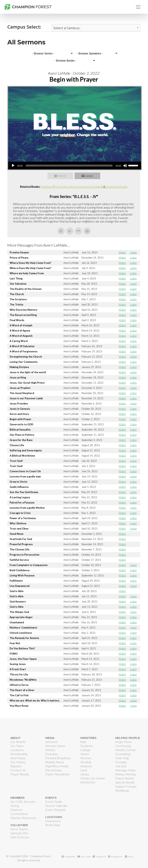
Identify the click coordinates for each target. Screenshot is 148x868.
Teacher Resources (23, 818)
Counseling (123, 754)
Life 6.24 (121, 766)
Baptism (16, 766)
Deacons (16, 810)
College (85, 750)
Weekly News (55, 762)
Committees (19, 814)
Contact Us (18, 770)
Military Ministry (126, 774)
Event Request (55, 810)
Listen (89, 176)
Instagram (115, 857)
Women (86, 758)
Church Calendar (56, 806)
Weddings (122, 791)
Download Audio (117, 187)
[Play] (13, 166)
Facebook (68, 857)
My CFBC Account (23, 802)
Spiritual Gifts (19, 833)
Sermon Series (55, 746)
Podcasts (52, 754)
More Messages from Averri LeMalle (78, 187)
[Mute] (125, 166)
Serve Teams (19, 829)
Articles (50, 750)
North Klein (53, 825)
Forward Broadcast (58, 758)
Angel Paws (123, 742)
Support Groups (126, 787)
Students (87, 746)
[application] (75, 166)
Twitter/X (99, 857)
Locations (17, 750)
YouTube (84, 857)
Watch (62, 176)
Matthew (47, 187)
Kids (83, 742)
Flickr (129, 857)
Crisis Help (122, 758)
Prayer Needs (20, 774)
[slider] (69, 166)
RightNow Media (57, 766)
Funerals (121, 762)
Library (85, 774)
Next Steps (18, 758)
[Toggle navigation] (138, 7)
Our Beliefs (18, 742)
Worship (86, 762)
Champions (53, 821)
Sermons (51, 742)
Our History (18, 762)
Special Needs (125, 783)
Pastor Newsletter (58, 774)
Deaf (84, 770)
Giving (15, 806)
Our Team (17, 746)
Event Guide (54, 802)
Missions (86, 766)
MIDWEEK (88, 783)
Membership (19, 754)
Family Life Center (93, 778)
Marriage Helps (125, 770)
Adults (85, 754)
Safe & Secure (20, 837)
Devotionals (53, 770)
